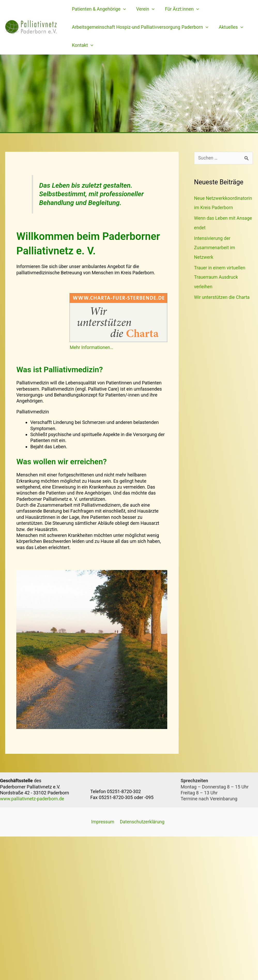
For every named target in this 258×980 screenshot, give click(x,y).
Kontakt (82, 45)
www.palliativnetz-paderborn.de (33, 799)
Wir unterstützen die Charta (222, 305)
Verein (144, 9)
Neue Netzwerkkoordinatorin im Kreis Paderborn (221, 207)
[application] (123, 9)
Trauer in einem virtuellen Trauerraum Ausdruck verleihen (220, 286)
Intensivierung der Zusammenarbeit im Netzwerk (215, 256)
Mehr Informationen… (92, 347)
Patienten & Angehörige (98, 9)
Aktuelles (229, 27)
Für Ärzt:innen (179, 9)
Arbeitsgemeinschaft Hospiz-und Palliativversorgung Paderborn (140, 27)
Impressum (102, 822)
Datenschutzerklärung (141, 822)
